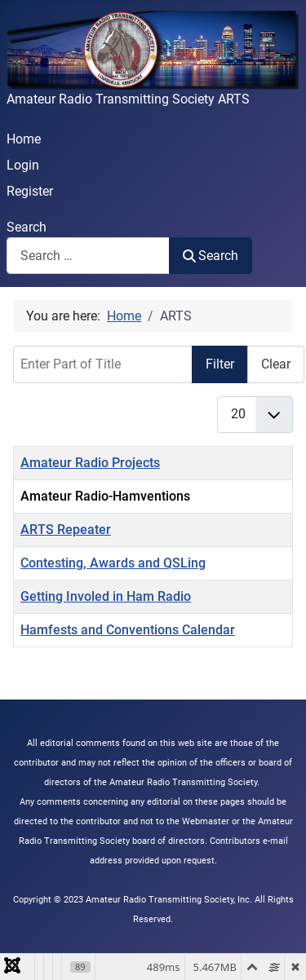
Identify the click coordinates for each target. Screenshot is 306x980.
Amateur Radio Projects (90, 463)
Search (27, 227)
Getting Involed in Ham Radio (106, 596)
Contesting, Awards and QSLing (113, 563)
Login (23, 165)
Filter (220, 364)
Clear (276, 364)
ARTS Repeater (66, 530)
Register (30, 191)
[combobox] (88, 256)
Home (24, 139)
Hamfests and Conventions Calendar (128, 630)
